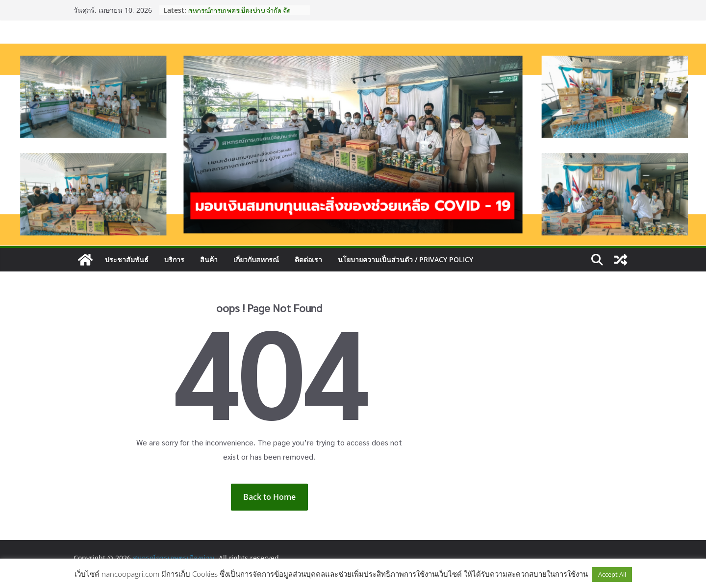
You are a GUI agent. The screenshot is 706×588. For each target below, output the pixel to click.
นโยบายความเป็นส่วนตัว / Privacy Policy (405, 259)
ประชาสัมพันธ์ (127, 259)
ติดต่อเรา (308, 259)
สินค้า (209, 259)
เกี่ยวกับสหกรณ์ (256, 259)
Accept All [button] (612, 574)
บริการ (174, 259)
